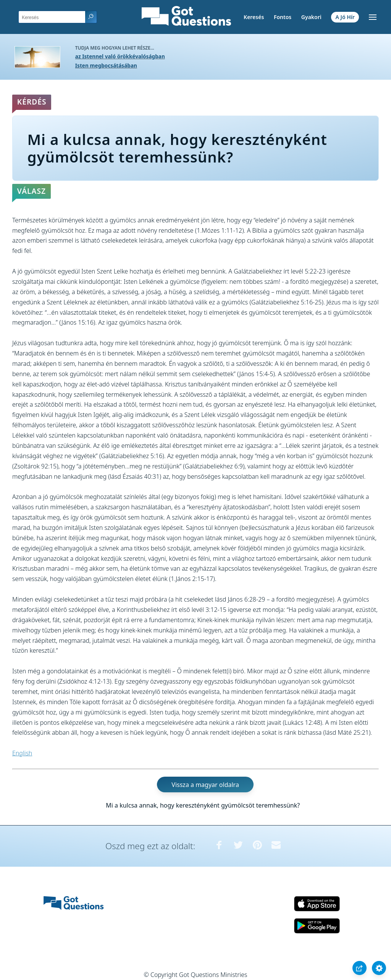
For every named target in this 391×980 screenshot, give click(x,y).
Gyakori (311, 17)
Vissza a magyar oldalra (205, 785)
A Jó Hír (345, 17)
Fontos (283, 17)
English (22, 753)
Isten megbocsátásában (106, 65)
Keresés (254, 17)
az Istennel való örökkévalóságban (120, 56)
